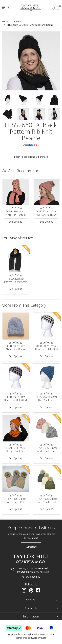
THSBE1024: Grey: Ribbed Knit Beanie (16, 348)
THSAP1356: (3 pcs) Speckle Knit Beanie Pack (46, 451)
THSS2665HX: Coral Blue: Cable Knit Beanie (46, 400)
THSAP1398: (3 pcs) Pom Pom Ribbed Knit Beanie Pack (47, 502)
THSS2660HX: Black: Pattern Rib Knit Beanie (30, 25)
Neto (44, 638)
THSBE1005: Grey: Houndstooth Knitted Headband (15, 400)
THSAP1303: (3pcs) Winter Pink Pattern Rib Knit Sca (16, 215)
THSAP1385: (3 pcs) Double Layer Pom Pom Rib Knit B (15, 502)
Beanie (18, 21)
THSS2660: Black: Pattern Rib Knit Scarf (15, 280)
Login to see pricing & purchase (31, 157)
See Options (15, 222)
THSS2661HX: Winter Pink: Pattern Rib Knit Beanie (46, 215)
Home (5, 21)
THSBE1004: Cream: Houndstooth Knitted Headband (47, 349)
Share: (31, 145)
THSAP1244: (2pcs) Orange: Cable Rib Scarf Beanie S (15, 451)
